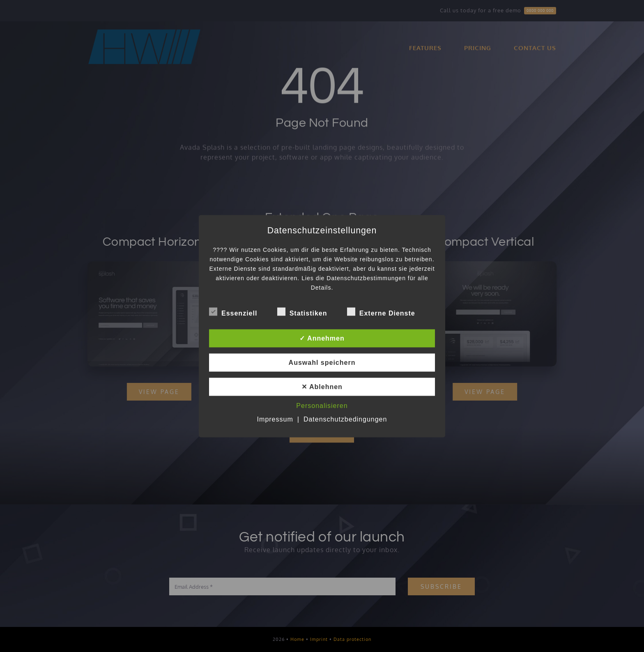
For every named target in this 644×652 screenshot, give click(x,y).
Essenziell (233, 312)
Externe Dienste (381, 312)
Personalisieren (322, 405)
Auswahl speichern (322, 362)
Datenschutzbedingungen (345, 419)
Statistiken (302, 312)
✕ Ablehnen (322, 386)
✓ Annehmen (322, 338)
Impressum (275, 419)
